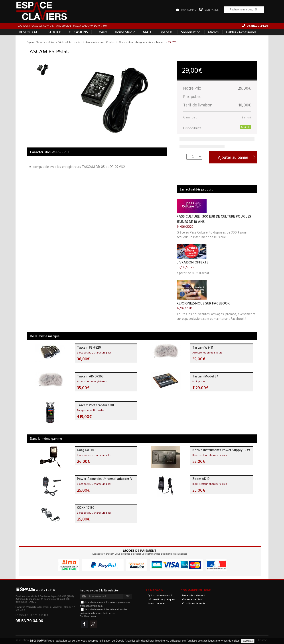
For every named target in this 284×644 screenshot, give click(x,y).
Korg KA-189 (86, 450)
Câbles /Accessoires (241, 32)
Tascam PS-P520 (89, 347)
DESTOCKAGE (30, 32)
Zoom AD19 (201, 479)
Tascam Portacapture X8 (95, 405)
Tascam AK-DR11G (90, 376)
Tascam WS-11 (203, 347)
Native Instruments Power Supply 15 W (221, 450)
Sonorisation (191, 32)
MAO (147, 32)
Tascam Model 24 (205, 376)
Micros (213, 32)
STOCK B (54, 32)
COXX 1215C (86, 508)
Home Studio (125, 32)
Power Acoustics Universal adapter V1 (105, 479)
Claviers (101, 32)
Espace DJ (166, 32)
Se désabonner (88, 616)
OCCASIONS (78, 32)
